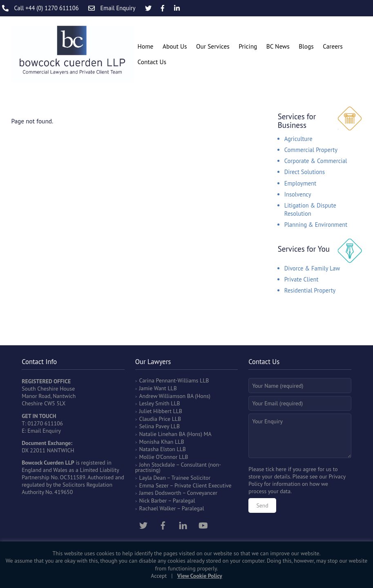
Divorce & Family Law (312, 268)
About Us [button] (175, 46)
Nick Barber (153, 501)
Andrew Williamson (163, 396)
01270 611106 (46, 423)
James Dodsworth (160, 493)
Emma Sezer (154, 485)
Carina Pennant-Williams (169, 380)
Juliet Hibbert (155, 411)
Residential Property (310, 290)
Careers (333, 46)
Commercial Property (311, 150)
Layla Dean (153, 478)
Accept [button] (159, 576)
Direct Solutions (305, 172)
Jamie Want (153, 388)
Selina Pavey (155, 426)
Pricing (248, 46)
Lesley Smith (154, 403)
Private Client (302, 279)
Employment (300, 183)
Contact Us (152, 62)
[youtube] (203, 525)
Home (146, 46)
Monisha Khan (156, 442)
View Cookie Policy (200, 576)
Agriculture (298, 139)
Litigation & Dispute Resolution (310, 209)
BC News (278, 46)
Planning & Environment (316, 225)
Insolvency (298, 194)
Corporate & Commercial (316, 161)
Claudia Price (155, 419)
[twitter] (143, 525)
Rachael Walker (158, 508)
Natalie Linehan (159, 434)
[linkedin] (183, 525)
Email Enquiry (44, 431)
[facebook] (163, 525)
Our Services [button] (213, 46)
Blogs (306, 46)
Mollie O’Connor (159, 457)
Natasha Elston (157, 449)
